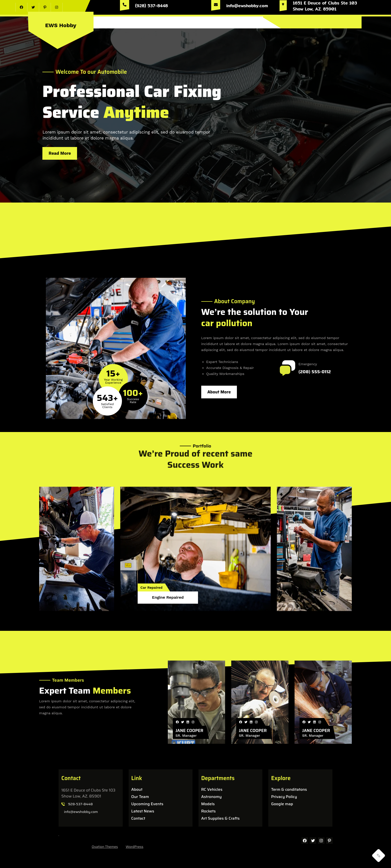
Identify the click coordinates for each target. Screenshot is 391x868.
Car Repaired (151, 587)
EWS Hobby (61, 25)
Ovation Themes (105, 847)
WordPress (135, 847)
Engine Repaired (168, 597)
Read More (63, 152)
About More (219, 392)
